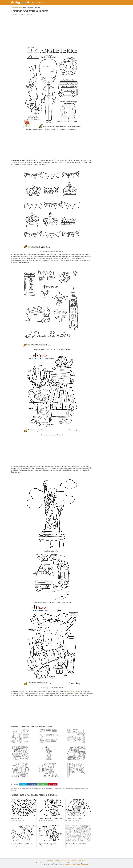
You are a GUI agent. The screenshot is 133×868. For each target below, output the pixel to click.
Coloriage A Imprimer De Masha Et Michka (52, 818)
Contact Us (50, 860)
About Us (70, 860)
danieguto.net (21, 2)
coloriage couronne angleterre (50, 789)
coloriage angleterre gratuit (33, 789)
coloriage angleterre (19, 789)
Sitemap (84, 860)
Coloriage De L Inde (17, 818)
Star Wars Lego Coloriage (74, 818)
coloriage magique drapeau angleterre (69, 789)
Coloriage (41, 2)
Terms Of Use (63, 860)
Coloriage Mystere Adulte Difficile (76, 844)
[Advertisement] (52, 31)
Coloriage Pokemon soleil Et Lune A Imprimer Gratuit (27, 844)
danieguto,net (70, 691)
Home (34, 2)
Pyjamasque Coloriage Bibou (48, 844)
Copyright (56, 860)
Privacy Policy (77, 860)
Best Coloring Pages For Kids (81, 865)
